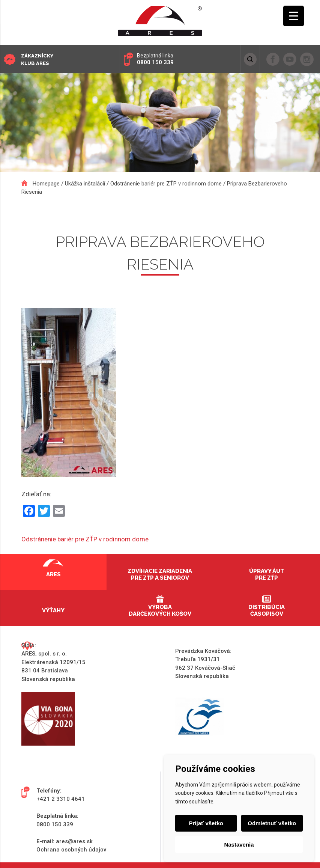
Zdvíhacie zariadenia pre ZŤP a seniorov (160, 574)
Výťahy (53, 610)
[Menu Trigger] (294, 16)
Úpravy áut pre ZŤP (267, 574)
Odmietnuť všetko (272, 823)
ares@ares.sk (74, 841)
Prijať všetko (206, 823)
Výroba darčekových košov (160, 610)
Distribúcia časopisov (267, 610)
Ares (53, 574)
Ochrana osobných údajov (71, 850)
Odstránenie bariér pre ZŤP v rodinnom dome (85, 539)
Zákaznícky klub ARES (37, 60)
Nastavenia (239, 845)
